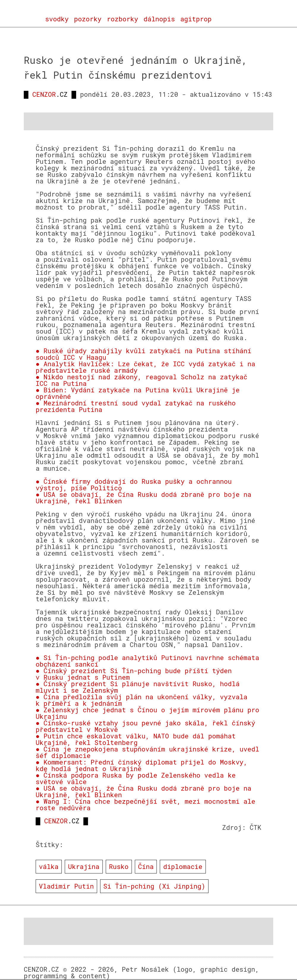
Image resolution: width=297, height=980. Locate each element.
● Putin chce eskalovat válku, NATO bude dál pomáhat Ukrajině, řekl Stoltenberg (136, 739)
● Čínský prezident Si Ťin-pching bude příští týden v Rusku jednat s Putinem (134, 674)
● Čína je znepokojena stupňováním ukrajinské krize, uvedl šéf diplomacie (147, 752)
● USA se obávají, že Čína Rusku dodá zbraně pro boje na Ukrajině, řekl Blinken (143, 498)
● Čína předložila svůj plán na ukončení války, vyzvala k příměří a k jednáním (142, 700)
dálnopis (159, 19)
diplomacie (183, 866)
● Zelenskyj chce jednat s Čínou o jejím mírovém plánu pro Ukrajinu (147, 713)
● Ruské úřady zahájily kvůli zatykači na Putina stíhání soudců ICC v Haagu (143, 354)
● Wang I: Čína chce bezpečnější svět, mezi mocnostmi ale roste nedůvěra (145, 804)
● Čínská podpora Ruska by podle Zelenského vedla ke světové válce (136, 778)
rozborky (123, 19)
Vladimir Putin (66, 886)
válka (49, 866)
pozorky (88, 19)
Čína (146, 866)
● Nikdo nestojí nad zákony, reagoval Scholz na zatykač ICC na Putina (142, 380)
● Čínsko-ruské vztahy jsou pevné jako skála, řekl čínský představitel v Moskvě (145, 726)
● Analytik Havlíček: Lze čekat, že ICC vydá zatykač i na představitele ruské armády (145, 367)
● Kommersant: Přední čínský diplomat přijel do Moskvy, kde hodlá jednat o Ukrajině (142, 765)
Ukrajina (84, 866)
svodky (57, 19)
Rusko (119, 866)
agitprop (196, 19)
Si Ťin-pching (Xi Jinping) (154, 886)
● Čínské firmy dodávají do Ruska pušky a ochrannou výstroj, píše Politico (134, 485)
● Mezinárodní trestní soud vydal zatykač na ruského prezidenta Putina (136, 406)
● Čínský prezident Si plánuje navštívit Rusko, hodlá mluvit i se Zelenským (138, 687)
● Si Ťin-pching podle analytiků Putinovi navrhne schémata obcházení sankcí (147, 661)
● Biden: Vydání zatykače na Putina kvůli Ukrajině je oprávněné (138, 393)
